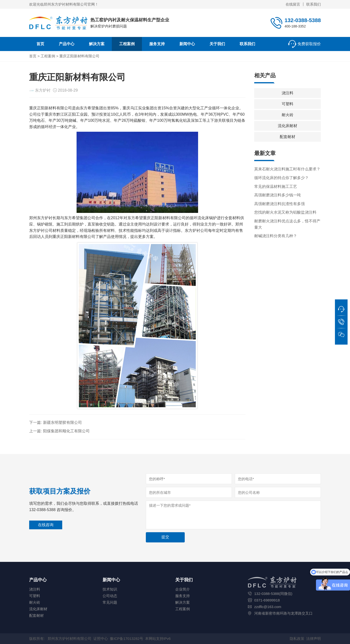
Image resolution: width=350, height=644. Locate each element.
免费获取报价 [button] (309, 44)
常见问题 (110, 602)
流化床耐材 (288, 126)
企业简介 (183, 589)
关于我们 (217, 44)
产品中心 (67, 44)
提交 (165, 537)
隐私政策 (297, 639)
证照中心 (101, 639)
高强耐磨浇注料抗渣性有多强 (280, 204)
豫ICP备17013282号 (127, 639)
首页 (40, 44)
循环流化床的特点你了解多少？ (281, 178)
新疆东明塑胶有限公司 (62, 422)
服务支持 (157, 44)
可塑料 (288, 104)
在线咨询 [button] (46, 525)
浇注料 (288, 93)
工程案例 (127, 44)
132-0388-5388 (303, 20)
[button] (341, 309)
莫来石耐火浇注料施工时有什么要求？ (287, 169)
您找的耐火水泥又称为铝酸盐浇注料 (285, 212)
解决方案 (97, 44)
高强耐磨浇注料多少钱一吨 (278, 195)
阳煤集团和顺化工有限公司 (66, 431)
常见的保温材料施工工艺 (276, 187)
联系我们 (314, 4)
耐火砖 (288, 115)
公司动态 (110, 596)
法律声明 (314, 639)
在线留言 (293, 4)
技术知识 (110, 589)
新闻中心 (187, 44)
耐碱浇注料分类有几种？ (276, 236)
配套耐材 (288, 137)
